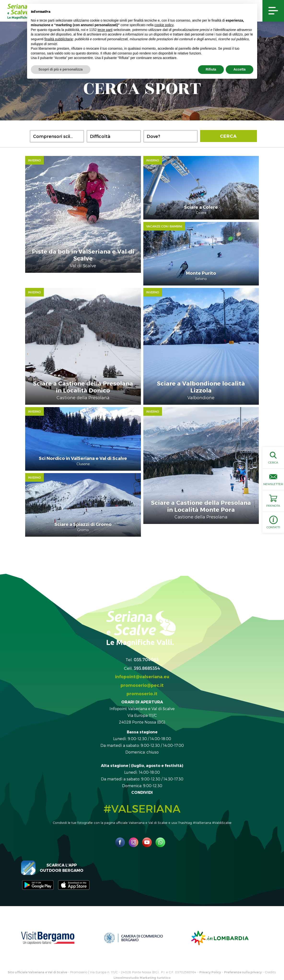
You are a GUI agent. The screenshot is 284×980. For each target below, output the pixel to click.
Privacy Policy (210, 956)
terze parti (105, 30)
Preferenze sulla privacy (243, 956)
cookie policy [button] (164, 25)
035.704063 (146, 643)
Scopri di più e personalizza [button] (61, 69)
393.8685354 (147, 652)
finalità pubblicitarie (59, 39)
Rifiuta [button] (211, 69)
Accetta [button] (240, 69)
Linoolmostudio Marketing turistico (142, 962)
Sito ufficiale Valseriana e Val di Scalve (37, 956)
